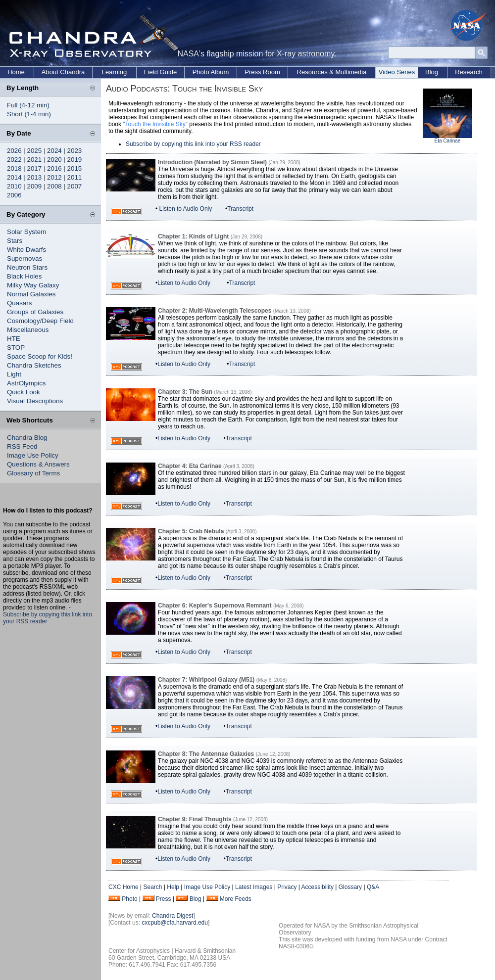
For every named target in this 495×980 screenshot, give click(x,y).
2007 (75, 186)
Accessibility (318, 887)
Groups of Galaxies (35, 312)
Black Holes (24, 276)
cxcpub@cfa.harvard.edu (175, 923)
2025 (35, 151)
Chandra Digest (173, 916)
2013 (35, 177)
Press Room (262, 72)
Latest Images (254, 887)
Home (16, 72)
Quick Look (24, 392)
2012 (54, 177)
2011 (75, 177)
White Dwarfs (26, 250)
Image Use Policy (33, 455)
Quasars (19, 303)
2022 (14, 160)
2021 (35, 160)
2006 (14, 195)
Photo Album (211, 72)
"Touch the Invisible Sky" (155, 124)
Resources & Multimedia (332, 72)
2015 (75, 168)
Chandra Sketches (34, 365)
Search (152, 887)
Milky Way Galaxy (33, 285)
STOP (16, 348)
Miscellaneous (28, 330)
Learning (115, 72)
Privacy (287, 887)
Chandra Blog (27, 438)
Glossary (350, 887)
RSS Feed (22, 446)
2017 (35, 168)
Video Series (397, 72)
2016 (54, 168)
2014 (14, 177)
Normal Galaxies (31, 294)
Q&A (373, 887)
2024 (54, 151)
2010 (14, 186)
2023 (75, 151)
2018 (14, 168)
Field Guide (160, 72)
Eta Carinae (448, 141)
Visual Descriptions (35, 401)
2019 (75, 160)
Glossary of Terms (33, 473)
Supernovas (25, 258)
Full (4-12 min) (28, 105)
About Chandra (63, 72)
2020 (54, 160)
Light (14, 374)
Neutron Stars (27, 267)
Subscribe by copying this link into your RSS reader (193, 144)
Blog (432, 72)
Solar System (26, 232)
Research (469, 72)
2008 (54, 186)
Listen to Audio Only (186, 209)
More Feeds (236, 899)
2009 (35, 186)
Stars (15, 241)
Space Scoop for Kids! (40, 356)
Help (173, 887)
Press (164, 899)
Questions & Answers (38, 464)
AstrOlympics (26, 383)
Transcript (240, 209)
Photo (129, 899)
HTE (14, 339)
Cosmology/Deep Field (40, 321)
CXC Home (124, 887)
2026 (14, 151)
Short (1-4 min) (29, 114)
